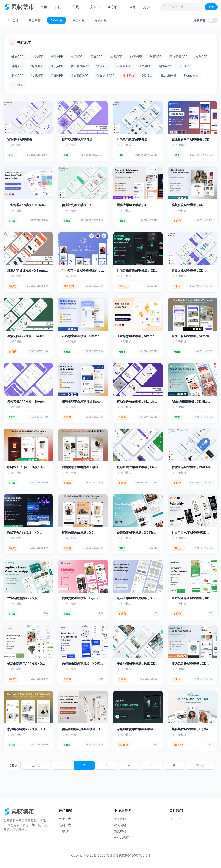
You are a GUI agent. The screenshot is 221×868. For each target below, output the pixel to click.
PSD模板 (17, 85)
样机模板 (101, 20)
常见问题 (120, 825)
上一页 (79, 765)
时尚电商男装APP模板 (132, 139)
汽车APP (201, 56)
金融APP (57, 56)
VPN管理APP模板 (20, 139)
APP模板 (57, 20)
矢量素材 (35, 20)
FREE (12, 155)
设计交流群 (122, 837)
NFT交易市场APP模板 (77, 139)
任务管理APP (106, 76)
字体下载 (65, 819)
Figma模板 (191, 76)
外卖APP (136, 56)
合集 (133, 7)
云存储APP (124, 66)
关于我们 (120, 819)
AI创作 (115, 7)
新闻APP (17, 76)
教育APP (156, 56)
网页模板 (79, 20)
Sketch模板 (168, 76)
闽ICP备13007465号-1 (134, 855)
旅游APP (116, 56)
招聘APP (165, 66)
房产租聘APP (80, 66)
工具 (78, 7)
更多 (149, 7)
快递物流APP (80, 76)
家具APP (57, 66)
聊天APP (185, 66)
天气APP (145, 66)
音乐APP (57, 76)
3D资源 (64, 831)
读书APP (37, 76)
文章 (96, 7)
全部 (13, 20)
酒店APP (103, 66)
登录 (211, 7)
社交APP (37, 56)
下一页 (157, 765)
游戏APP (37, 66)
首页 (44, 7)
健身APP (17, 56)
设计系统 (128, 76)
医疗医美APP (178, 56)
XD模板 (147, 76)
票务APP (96, 56)
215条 (63, 765)
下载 (60, 7)
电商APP (77, 56)
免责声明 (120, 831)
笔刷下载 (65, 825)
